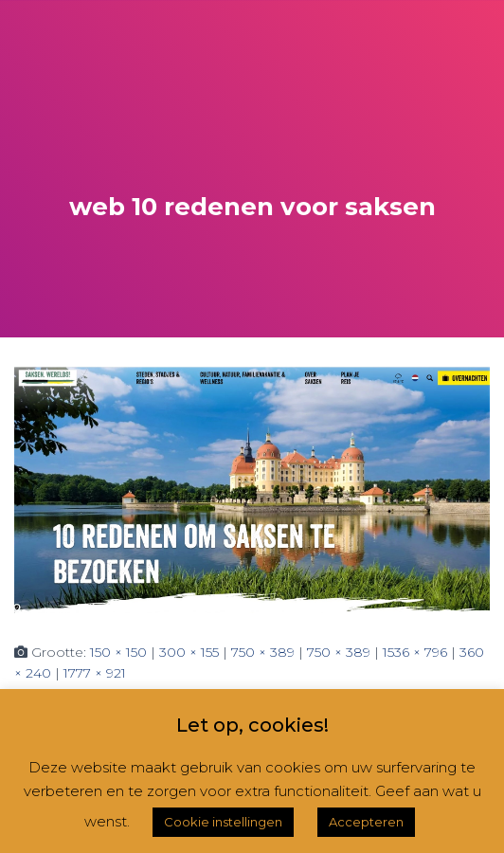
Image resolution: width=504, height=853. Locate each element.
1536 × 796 (415, 652)
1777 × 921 (95, 673)
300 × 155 (189, 652)
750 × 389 (263, 652)
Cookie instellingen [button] (223, 822)
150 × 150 (118, 652)
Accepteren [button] (366, 822)
